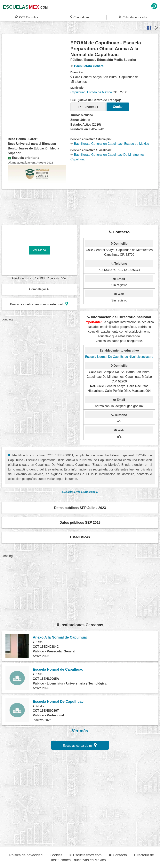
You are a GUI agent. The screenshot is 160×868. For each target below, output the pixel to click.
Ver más (80, 731)
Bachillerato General (87, 66)
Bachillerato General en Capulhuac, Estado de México (110, 144)
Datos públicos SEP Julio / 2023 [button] (80, 508)
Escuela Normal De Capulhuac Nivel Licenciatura (119, 357)
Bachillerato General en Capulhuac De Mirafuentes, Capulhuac (108, 157)
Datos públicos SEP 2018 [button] (80, 523)
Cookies (56, 855)
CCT (26, 17)
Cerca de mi (80, 17)
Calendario (133, 17)
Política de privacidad (26, 855)
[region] (36, 71)
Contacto (118, 855)
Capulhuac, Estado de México (91, 92)
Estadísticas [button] (80, 537)
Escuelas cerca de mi (80, 745)
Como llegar (39, 289)
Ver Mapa (39, 250)
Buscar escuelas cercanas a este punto (39, 304)
